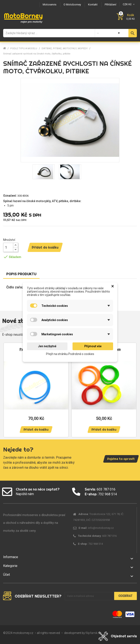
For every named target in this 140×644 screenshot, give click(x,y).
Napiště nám (25, 494)
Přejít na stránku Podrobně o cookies (70, 354)
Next (132, 388)
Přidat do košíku (45, 247)
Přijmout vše (93, 346)
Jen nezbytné (47, 346)
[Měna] (128, 4)
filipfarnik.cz (93, 633)
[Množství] (8, 247)
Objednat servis (124, 636)
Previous (8, 388)
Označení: (10, 196)
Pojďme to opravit (121, 459)
